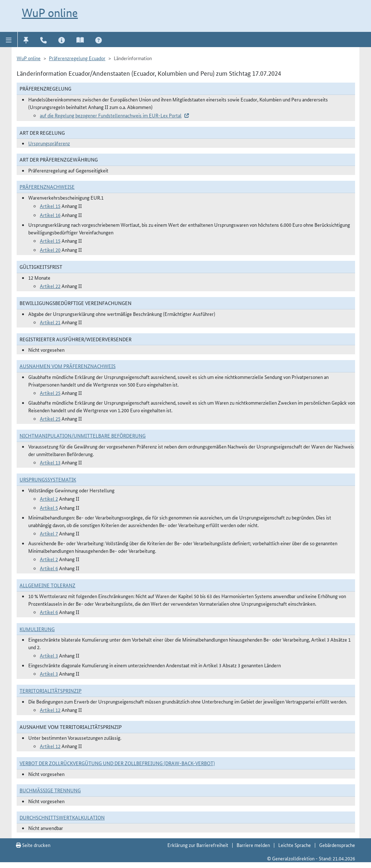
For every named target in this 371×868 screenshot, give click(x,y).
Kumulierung (37, 629)
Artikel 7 (49, 533)
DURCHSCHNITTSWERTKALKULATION (62, 817)
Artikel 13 (50, 462)
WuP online (50, 13)
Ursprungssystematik (48, 479)
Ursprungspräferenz (49, 143)
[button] (9, 39)
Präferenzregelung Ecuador (77, 58)
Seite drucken (33, 845)
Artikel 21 (50, 322)
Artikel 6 (49, 568)
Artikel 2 (49, 498)
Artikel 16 (50, 215)
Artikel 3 (49, 655)
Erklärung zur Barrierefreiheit (198, 845)
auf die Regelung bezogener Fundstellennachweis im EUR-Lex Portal (111, 115)
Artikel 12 (50, 710)
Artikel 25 (50, 393)
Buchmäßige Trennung (50, 790)
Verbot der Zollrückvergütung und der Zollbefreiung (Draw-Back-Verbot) (117, 763)
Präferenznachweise (47, 187)
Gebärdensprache (337, 845)
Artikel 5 (49, 508)
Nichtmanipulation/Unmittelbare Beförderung (83, 435)
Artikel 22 (50, 286)
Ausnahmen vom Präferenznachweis (68, 366)
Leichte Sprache (295, 845)
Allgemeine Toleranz (47, 585)
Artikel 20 (50, 250)
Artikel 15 (50, 206)
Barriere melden (253, 845)
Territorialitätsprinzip (51, 690)
